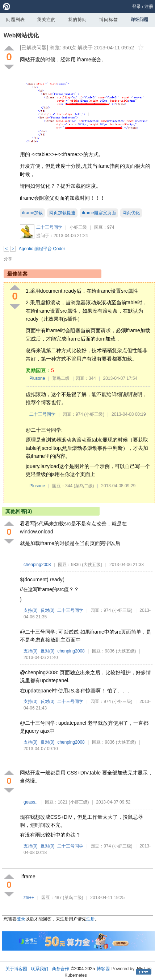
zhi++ (29, 898)
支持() (31, 610)
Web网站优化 (21, 35)
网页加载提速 (62, 213)
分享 (8, 259)
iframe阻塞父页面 (99, 213)
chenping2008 (37, 565)
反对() (48, 610)
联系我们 (39, 969)
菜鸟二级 (61, 378)
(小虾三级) (94, 414)
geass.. (31, 802)
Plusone (37, 378)
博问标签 (109, 20)
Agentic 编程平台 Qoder (42, 249)
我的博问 (77, 20)
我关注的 (46, 20)
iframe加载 (32, 213)
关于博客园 (16, 969)
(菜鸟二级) (84, 486)
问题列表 (16, 20)
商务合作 (60, 969)
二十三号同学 (49, 227)
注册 (149, 7)
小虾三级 (78, 227)
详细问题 (139, 20)
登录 (137, 7)
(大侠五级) (92, 565)
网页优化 (131, 213)
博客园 (103, 969)
